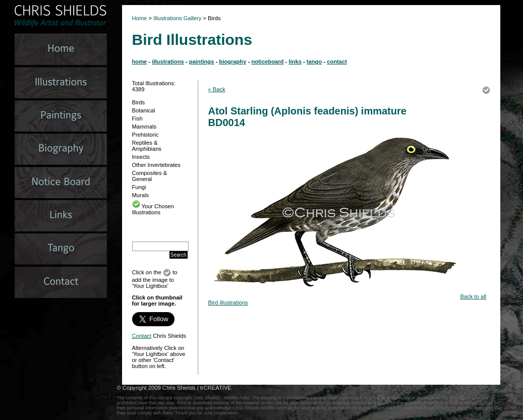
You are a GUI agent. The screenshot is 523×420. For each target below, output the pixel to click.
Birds (139, 102)
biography (233, 62)
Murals (141, 195)
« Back (217, 89)
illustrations (168, 62)
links (295, 62)
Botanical (144, 110)
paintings (202, 62)
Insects (141, 157)
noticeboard (267, 62)
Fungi (139, 187)
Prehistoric (146, 135)
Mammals (144, 127)
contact (337, 62)
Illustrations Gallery (177, 18)
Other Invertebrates (156, 165)
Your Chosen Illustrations (153, 209)
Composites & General (150, 176)
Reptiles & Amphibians (147, 146)
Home (140, 18)
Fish (137, 118)
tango (314, 62)
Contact (142, 336)
